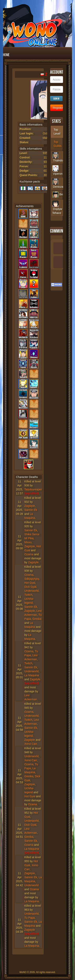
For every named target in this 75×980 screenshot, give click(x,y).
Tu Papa (30, 918)
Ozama (29, 554)
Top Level (57, 132)
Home (6, 55)
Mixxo (28, 542)
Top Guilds (58, 144)
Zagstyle (30, 506)
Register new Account (58, 108)
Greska (37, 619)
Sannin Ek (31, 510)
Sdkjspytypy (32, 579)
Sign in (56, 99)
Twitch (28, 595)
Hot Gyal (30, 583)
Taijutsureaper (33, 489)
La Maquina (32, 675)
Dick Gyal (30, 587)
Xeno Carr (31, 744)
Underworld (32, 591)
